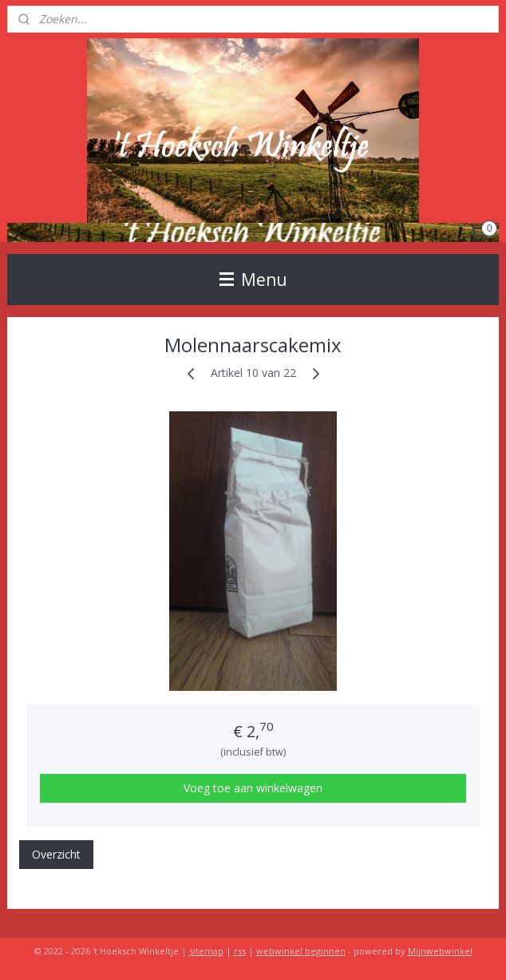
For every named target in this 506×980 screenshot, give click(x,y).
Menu (253, 280)
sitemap (206, 951)
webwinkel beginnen (301, 951)
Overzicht (56, 855)
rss (240, 951)
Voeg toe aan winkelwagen (253, 789)
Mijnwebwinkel (440, 951)
